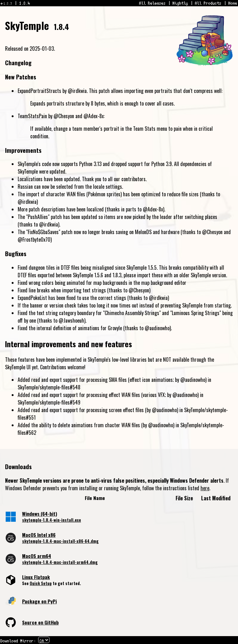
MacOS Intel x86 (39, 535)
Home (233, 3)
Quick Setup (41, 583)
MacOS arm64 (37, 556)
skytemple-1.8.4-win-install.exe (52, 520)
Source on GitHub (40, 622)
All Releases (153, 3)
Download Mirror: (18, 641)
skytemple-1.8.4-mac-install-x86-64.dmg (60, 541)
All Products (208, 3)
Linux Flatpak (36, 577)
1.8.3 (8, 3)
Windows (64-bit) (40, 514)
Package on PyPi (39, 601)
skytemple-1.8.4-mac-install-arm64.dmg (60, 562)
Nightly (180, 3)
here (205, 488)
